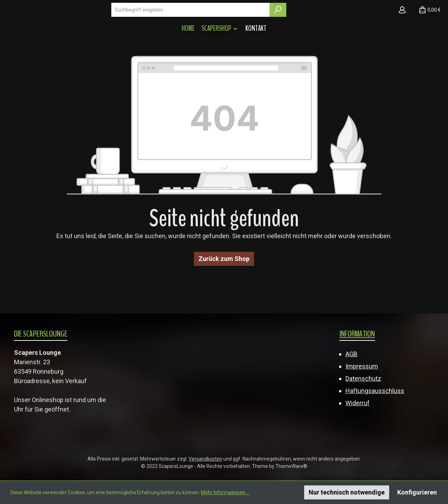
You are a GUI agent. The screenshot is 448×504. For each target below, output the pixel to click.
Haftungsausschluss (375, 391)
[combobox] (251, 30)
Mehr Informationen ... (225, 492)
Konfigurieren (417, 492)
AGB (351, 354)
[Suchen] (339, 30)
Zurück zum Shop (224, 299)
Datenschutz (363, 378)
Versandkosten (205, 459)
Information (357, 334)
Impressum (362, 366)
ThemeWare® (291, 466)
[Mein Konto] (402, 30)
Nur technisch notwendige (347, 492)
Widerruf (358, 403)
